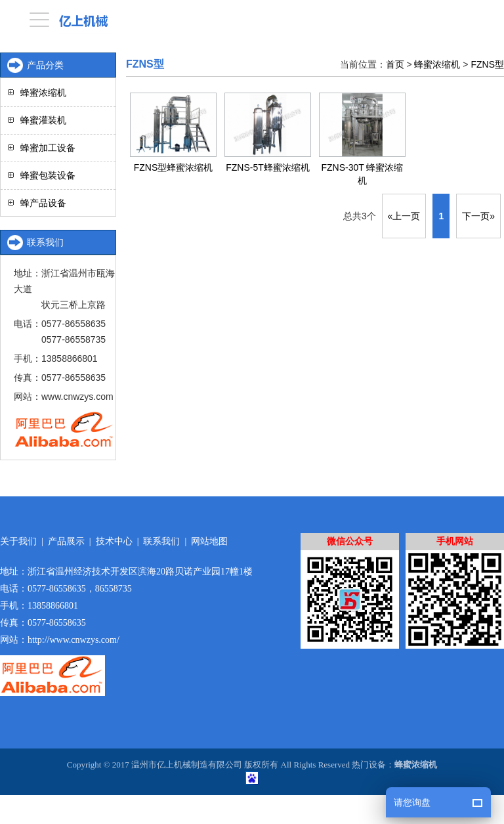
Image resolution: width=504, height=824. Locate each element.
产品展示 (66, 541)
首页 (395, 64)
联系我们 (161, 541)
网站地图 (209, 541)
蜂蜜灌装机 (43, 120)
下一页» (478, 216)
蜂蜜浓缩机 (437, 64)
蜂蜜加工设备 (48, 148)
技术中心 (114, 541)
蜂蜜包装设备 (48, 175)
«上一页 (404, 216)
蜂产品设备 (43, 203)
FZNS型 (487, 64)
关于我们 (18, 541)
